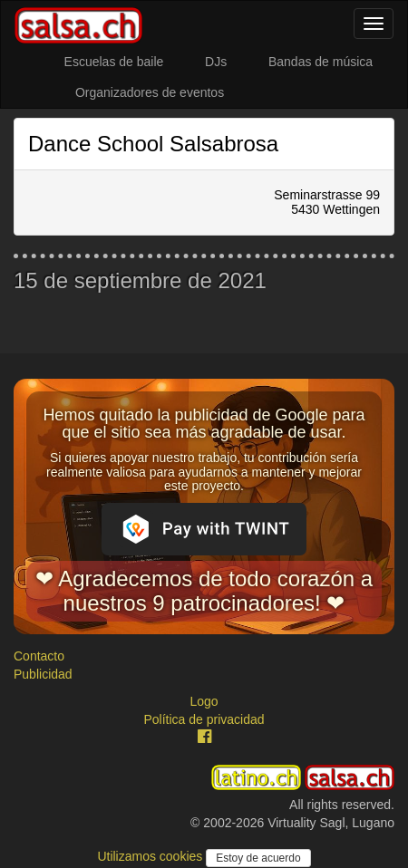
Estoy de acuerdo (258, 858)
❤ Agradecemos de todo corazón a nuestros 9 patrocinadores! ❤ (204, 590)
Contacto (39, 656)
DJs (216, 62)
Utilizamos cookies (151, 856)
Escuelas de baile (114, 62)
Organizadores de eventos (150, 92)
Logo (204, 701)
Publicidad (43, 674)
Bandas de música (321, 62)
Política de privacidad (204, 719)
